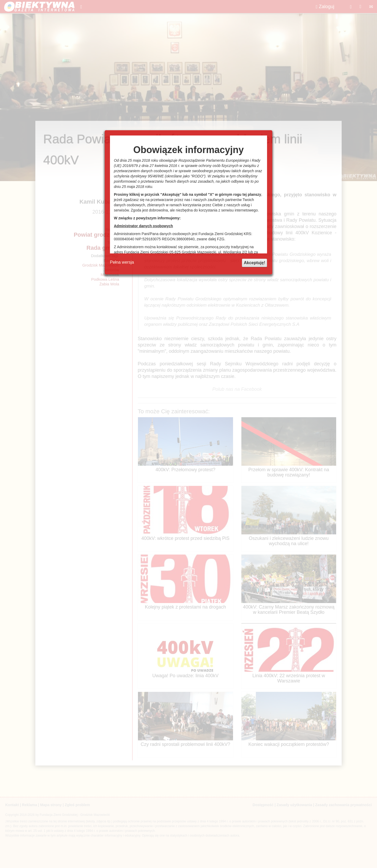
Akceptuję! (254, 263)
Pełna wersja (122, 262)
